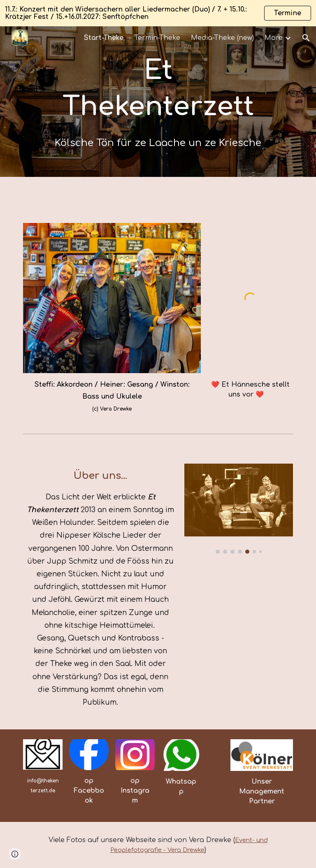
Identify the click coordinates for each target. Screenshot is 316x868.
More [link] (274, 38)
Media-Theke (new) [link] (222, 38)
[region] (158, 13)
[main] (158, 102)
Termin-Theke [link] (157, 38)
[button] (306, 38)
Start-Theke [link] (104, 38)
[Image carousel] (238, 509)
